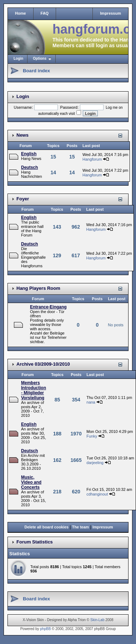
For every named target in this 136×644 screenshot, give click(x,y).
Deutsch (29, 167)
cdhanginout (97, 494)
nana (91, 402)
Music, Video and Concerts (31, 482)
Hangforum (92, 159)
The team (80, 527)
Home (21, 13)
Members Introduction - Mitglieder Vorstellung (34, 390)
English (29, 154)
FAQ (45, 13)
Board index (36, 71)
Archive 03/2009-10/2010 (43, 364)
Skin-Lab (97, 620)
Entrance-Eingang (48, 307)
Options (40, 58)
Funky (92, 436)
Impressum (110, 13)
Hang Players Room (38, 288)
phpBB (45, 629)
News (22, 135)
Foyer (23, 199)
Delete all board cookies (46, 527)
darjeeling (95, 463)
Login (18, 58)
